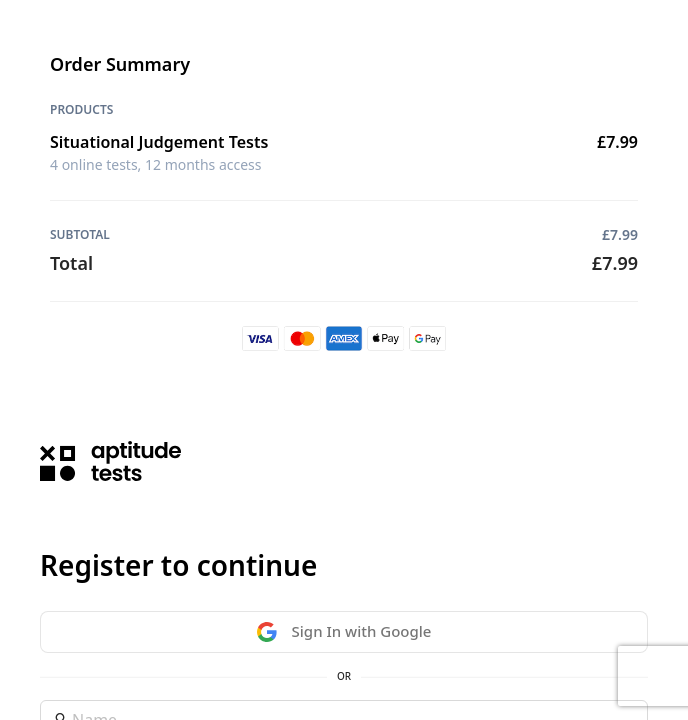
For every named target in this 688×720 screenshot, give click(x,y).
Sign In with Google (344, 631)
